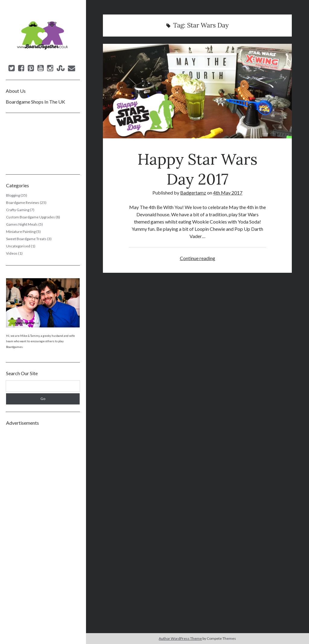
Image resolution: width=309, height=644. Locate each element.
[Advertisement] (43, 521)
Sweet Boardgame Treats (26, 239)
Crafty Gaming (18, 210)
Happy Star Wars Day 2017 (197, 91)
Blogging (13, 195)
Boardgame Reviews (23, 203)
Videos (12, 253)
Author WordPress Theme (180, 638)
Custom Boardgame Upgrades (30, 217)
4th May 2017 (228, 193)
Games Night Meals (22, 224)
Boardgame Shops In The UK (35, 102)
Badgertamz (193, 193)
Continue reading (198, 258)
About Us (16, 91)
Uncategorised (18, 246)
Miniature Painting (21, 232)
